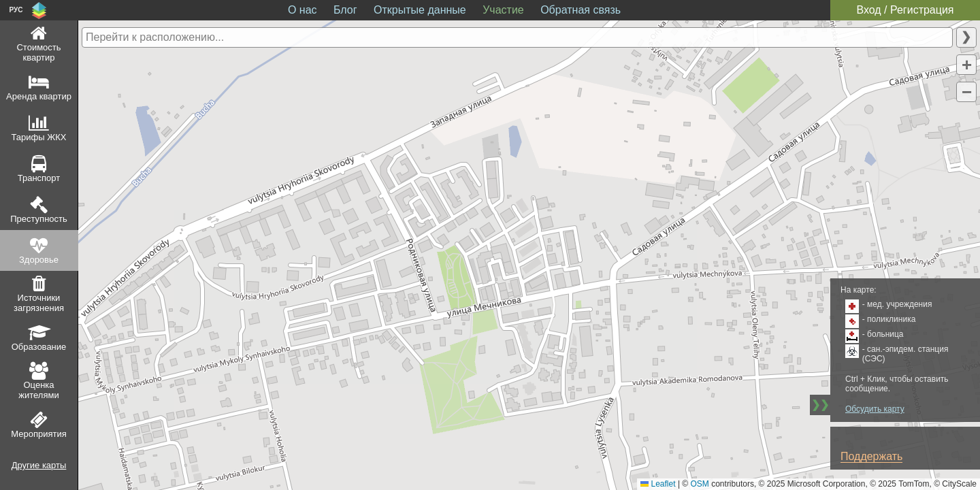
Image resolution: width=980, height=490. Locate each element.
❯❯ (820, 405)
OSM (700, 484)
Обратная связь (581, 10)
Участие (503, 10)
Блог (345, 10)
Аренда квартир (39, 96)
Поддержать (871, 456)
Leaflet (658, 484)
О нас (303, 10)
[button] (966, 65)
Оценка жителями (38, 390)
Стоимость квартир (38, 52)
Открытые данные (420, 10)
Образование (39, 347)
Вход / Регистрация (905, 10)
